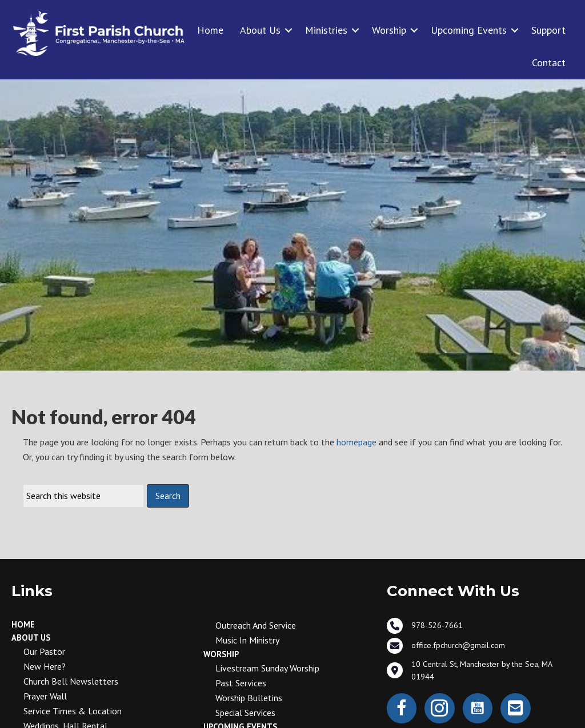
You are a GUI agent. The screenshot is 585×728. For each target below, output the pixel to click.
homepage (356, 442)
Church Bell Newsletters (71, 681)
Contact (549, 63)
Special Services (245, 713)
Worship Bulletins (249, 698)
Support (548, 30)
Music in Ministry (247, 640)
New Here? (45, 666)
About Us (260, 30)
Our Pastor (44, 651)
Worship (389, 30)
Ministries (326, 30)
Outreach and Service (256, 625)
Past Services (241, 683)
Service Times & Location (73, 711)
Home (210, 30)
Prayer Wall (45, 696)
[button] (289, 30)
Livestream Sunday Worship (267, 668)
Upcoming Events (469, 30)
